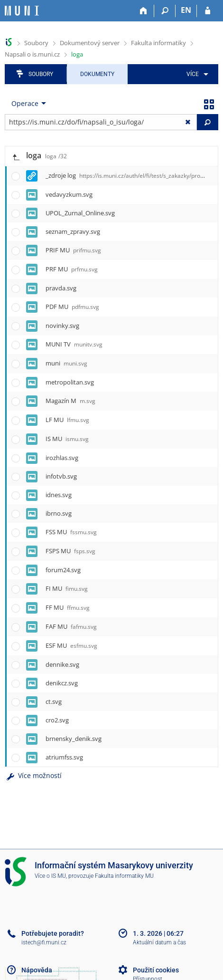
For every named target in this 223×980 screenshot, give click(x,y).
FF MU (68, 607)
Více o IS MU (50, 876)
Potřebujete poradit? (53, 933)
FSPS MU (70, 551)
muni (66, 363)
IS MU (67, 439)
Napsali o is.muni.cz (32, 54)
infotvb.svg (61, 476)
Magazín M (70, 401)
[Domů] (144, 11)
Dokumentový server (90, 43)
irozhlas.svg (62, 458)
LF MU (67, 420)
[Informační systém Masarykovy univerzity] (22, 11)
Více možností (33, 775)
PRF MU (72, 269)
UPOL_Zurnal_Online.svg (80, 213)
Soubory (36, 43)
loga (77, 54)
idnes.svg (59, 495)
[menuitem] (196, 74)
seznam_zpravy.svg (73, 231)
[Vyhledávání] (165, 11)
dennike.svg (62, 664)
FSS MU (71, 532)
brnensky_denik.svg (74, 739)
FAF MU (71, 626)
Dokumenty (97, 74)
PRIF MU (73, 250)
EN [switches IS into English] (186, 10)
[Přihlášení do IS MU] (208, 11)
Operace (25, 103)
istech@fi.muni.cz (44, 942)
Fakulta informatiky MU (124, 876)
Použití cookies (156, 970)
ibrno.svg (59, 513)
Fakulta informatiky (158, 43)
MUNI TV (74, 344)
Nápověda (37, 970)
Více (193, 74)
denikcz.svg (62, 683)
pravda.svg (61, 288)
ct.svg (54, 701)
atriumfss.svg (64, 757)
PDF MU (72, 307)
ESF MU (71, 645)
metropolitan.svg (70, 382)
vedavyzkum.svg (69, 194)
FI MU (67, 588)
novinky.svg (62, 326)
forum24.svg (63, 570)
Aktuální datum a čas (159, 942)
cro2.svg (57, 720)
